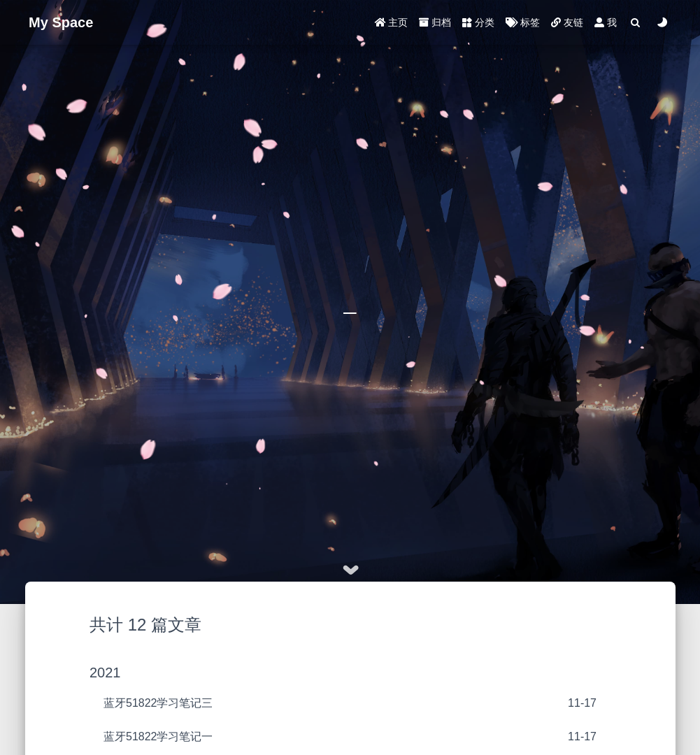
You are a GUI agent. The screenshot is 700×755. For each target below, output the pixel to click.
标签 (523, 22)
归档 (435, 22)
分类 (478, 22)
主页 (392, 22)
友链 (567, 22)
